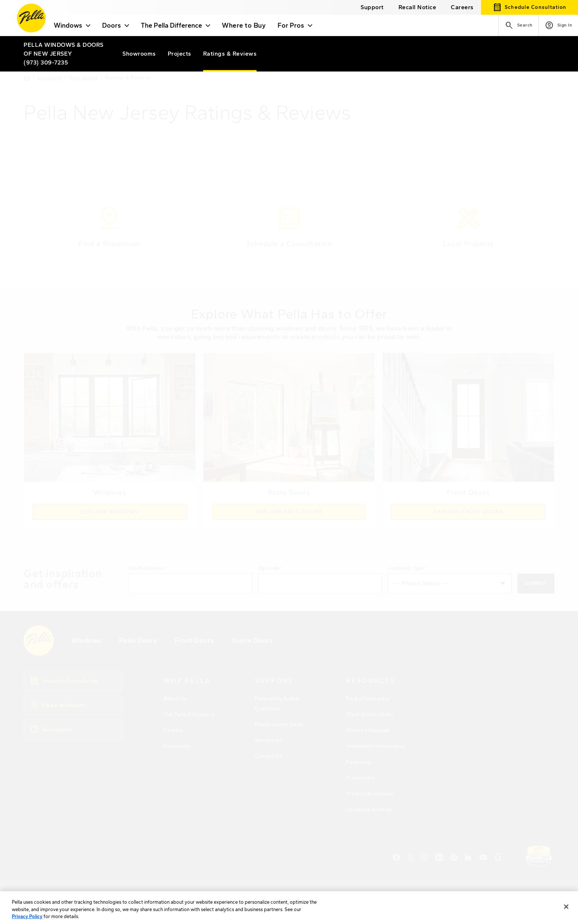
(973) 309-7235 (46, 62)
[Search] (518, 25)
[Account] (558, 25)
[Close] (566, 914)
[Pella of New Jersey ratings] (230, 54)
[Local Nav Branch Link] (64, 49)
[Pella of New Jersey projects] (180, 54)
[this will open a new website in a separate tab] (417, 7)
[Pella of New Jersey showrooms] (139, 54)
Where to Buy (244, 25)
